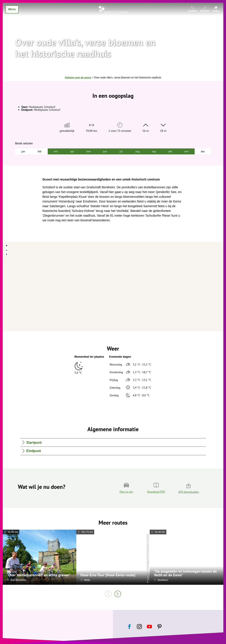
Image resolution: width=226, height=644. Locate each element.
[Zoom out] (7, 250)
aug (138, 151)
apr (72, 151)
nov (187, 151)
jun (105, 151)
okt (170, 151)
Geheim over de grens (78, 78)
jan (23, 151)
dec (203, 151)
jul (121, 151)
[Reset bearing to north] (7, 255)
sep (154, 151)
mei (89, 151)
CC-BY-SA (148, 577)
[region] (113, 287)
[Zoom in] (7, 246)
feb (40, 151)
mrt (56, 151)
